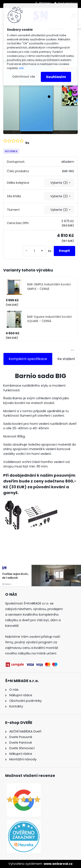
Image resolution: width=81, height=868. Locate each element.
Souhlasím (56, 77)
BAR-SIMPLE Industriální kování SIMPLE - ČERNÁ (49, 287)
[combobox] (59, 183)
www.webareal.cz (58, 864)
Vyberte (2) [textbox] (59, 183)
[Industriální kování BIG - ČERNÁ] (40, 94)
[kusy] (34, 251)
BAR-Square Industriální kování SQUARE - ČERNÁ (49, 319)
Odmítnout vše (24, 77)
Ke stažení (66, 359)
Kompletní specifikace (28, 359)
